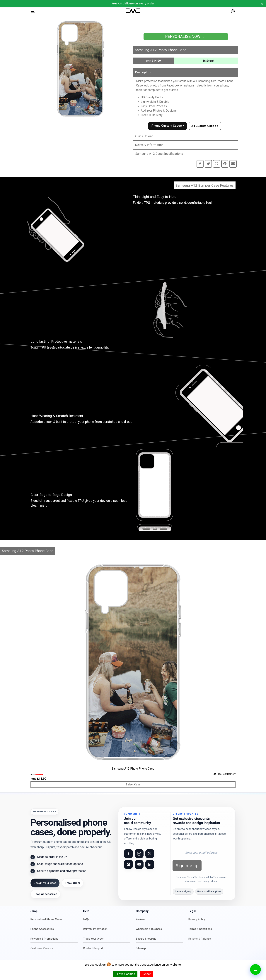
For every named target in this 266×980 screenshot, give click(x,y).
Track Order (73, 883)
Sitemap (141, 948)
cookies (100, 965)
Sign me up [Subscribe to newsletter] (187, 866)
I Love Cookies (125, 974)
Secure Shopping (146, 939)
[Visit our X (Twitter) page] (150, 854)
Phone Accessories (42, 929)
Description (143, 72)
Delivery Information (149, 145)
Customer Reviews (42, 948)
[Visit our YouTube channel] (139, 864)
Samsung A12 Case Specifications (159, 154)
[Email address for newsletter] (201, 853)
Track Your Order (93, 939)
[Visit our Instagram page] (139, 854)
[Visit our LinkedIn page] (150, 864)
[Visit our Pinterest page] (128, 864)
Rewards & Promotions (44, 939)
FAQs (86, 919)
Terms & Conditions (200, 929)
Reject (146, 974)
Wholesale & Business (149, 929)
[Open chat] (255, 969)
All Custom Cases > (205, 126)
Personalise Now (186, 37)
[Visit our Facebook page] (128, 854)
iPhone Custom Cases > (167, 126)
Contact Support (93, 948)
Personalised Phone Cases (46, 919)
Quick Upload (144, 136)
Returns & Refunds (200, 939)
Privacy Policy (197, 919)
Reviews (141, 919)
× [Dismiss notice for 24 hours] (262, 4)
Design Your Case (45, 883)
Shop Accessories (45, 894)
